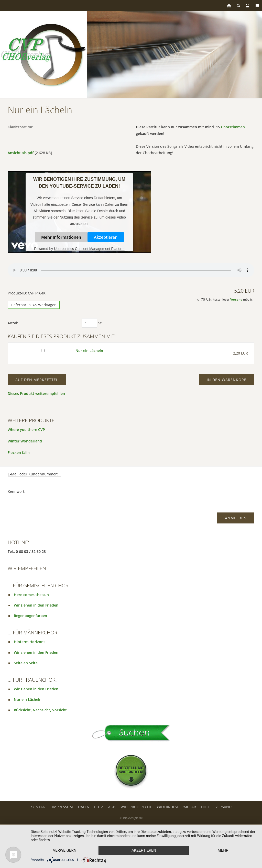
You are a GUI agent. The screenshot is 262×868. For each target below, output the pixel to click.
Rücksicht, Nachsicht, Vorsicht (40, 710)
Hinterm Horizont (29, 642)
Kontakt (39, 807)
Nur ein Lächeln (89, 351)
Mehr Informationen (61, 237)
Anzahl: (14, 323)
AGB (112, 807)
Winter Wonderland (25, 441)
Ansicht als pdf (21, 153)
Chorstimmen (233, 127)
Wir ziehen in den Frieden (36, 605)
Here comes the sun (31, 595)
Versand (236, 299)
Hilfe (206, 807)
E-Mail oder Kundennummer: (33, 474)
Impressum (63, 807)
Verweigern (65, 850)
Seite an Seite (26, 663)
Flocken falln (19, 453)
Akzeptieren (106, 237)
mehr (223, 850)
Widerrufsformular (176, 807)
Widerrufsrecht (136, 807)
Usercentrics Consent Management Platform (89, 249)
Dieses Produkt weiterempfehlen (36, 393)
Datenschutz (91, 807)
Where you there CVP (26, 430)
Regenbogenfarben (30, 616)
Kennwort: (17, 491)
